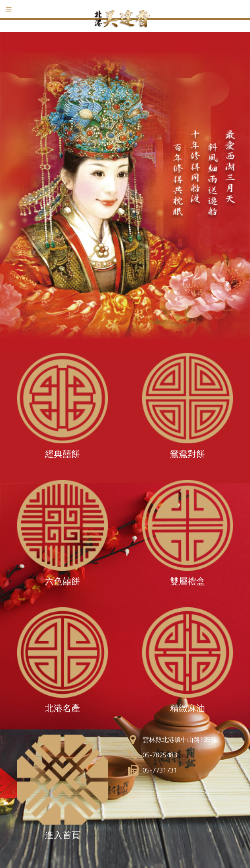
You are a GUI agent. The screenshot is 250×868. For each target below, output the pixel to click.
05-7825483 (160, 755)
